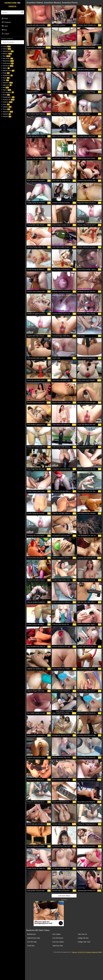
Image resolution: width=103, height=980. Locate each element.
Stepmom (7, 83)
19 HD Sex (31, 946)
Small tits (7, 102)
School (6, 49)
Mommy (6, 54)
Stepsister (7, 112)
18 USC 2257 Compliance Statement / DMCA (90, 952)
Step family (7, 61)
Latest (5, 26)
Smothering (7, 75)
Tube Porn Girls (58, 946)
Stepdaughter (8, 97)
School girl (7, 66)
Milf (5, 87)
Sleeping (6, 107)
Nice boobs (7, 58)
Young (6, 46)
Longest (5, 34)
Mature (6, 90)
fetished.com (31, 934)
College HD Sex (83, 938)
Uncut (5, 104)
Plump (6, 109)
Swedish (6, 114)
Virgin (5, 78)
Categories (6, 22)
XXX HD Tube (32, 942)
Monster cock (8, 71)
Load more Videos (64, 896)
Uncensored (7, 63)
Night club (6, 85)
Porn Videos (56, 934)
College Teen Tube (84, 942)
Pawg (5, 73)
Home (5, 18)
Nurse (5, 95)
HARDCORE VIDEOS (12, 5)
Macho (5, 68)
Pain (5, 80)
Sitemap (74, 952)
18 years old (8, 100)
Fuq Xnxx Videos (58, 942)
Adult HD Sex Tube (34, 938)
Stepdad (6, 116)
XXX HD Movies (58, 938)
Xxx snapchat (7, 92)
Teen (6, 56)
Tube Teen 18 (82, 934)
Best (4, 30)
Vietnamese (7, 51)
